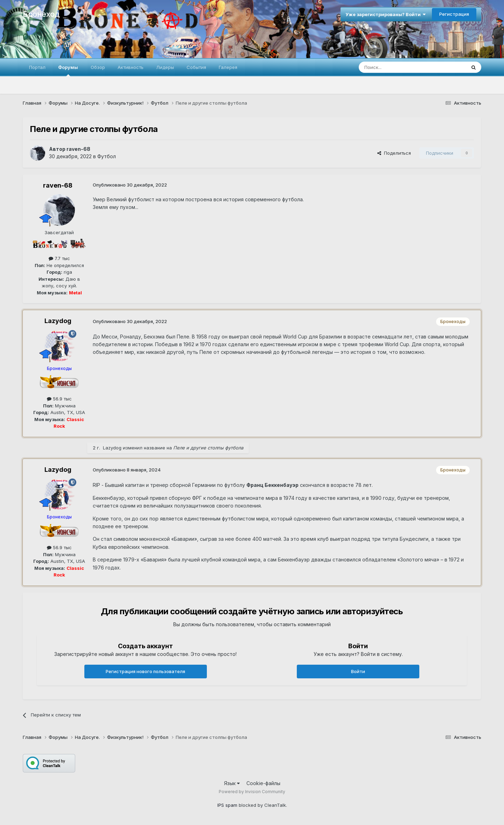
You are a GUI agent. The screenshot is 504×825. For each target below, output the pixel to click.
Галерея (228, 67)
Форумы (68, 70)
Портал (37, 67)
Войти (358, 671)
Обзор (98, 67)
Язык (232, 783)
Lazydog (58, 321)
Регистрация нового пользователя (145, 671)
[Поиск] (396, 67)
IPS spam (227, 805)
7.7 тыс (59, 258)
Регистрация (454, 14)
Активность (131, 67)
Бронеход (41, 14)
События (196, 67)
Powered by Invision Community (252, 792)
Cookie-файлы (263, 783)
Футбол (107, 156)
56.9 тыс (59, 399)
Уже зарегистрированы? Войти (386, 14)
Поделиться (394, 153)
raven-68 (78, 149)
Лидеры (165, 67)
